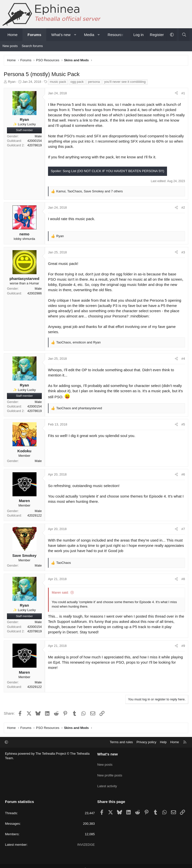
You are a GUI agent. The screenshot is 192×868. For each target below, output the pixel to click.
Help (163, 742)
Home (12, 35)
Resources (117, 35)
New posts (10, 46)
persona (94, 82)
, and (78, 342)
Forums (34, 35)
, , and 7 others (89, 191)
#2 (183, 207)
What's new (61, 35)
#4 (183, 359)
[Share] (176, 93)
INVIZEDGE (86, 837)
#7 (183, 529)
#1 (183, 93)
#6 (183, 474)
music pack (58, 82)
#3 (183, 252)
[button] (75, 35)
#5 (183, 424)
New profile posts (110, 772)
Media (89, 35)
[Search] (184, 35)
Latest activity (107, 781)
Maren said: (60, 592)
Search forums (32, 46)
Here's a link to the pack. (88, 120)
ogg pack (77, 82)
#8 (183, 579)
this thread (157, 616)
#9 (183, 646)
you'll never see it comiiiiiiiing (125, 82)
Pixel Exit (145, 862)
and (79, 408)
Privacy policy (146, 742)
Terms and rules (121, 742)
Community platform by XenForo (82, 862)
